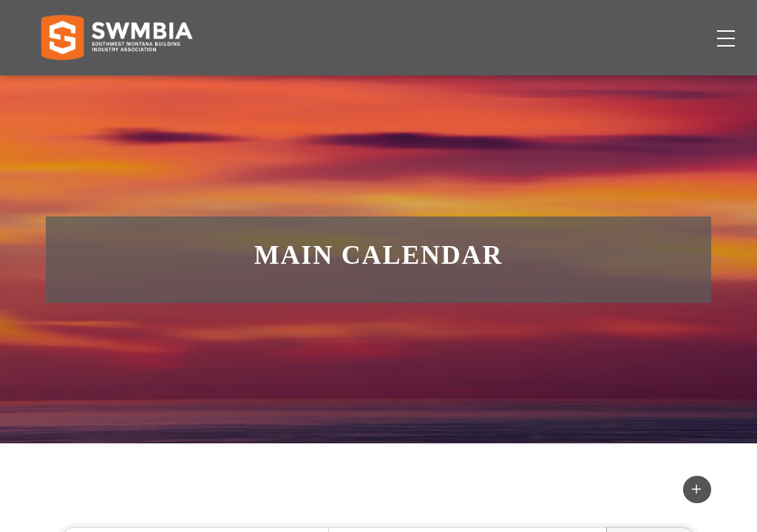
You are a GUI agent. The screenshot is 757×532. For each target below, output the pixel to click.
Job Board (435, 85)
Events (501, 85)
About (556, 85)
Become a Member (654, 85)
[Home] (116, 86)
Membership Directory (321, 85)
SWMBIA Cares (680, 25)
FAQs (612, 25)
